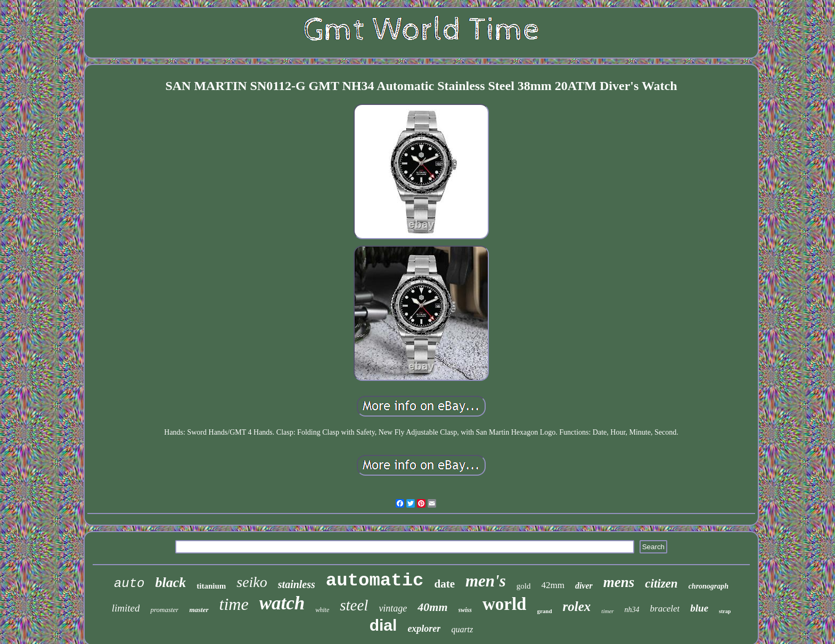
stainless (297, 584)
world (505, 604)
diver (584, 586)
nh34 (632, 610)
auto (129, 584)
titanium (211, 586)
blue (699, 608)
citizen (661, 584)
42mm (552, 585)
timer (607, 611)
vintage (393, 608)
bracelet (665, 609)
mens (619, 582)
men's (486, 581)
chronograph (709, 586)
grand (544, 611)
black (170, 582)
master (199, 610)
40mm (432, 607)
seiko (252, 582)
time (234, 604)
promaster (164, 610)
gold (524, 586)
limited (126, 608)
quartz (462, 629)
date (444, 584)
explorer (424, 629)
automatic (375, 581)
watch (282, 603)
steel (354, 605)
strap (725, 611)
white (322, 610)
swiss (465, 610)
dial (383, 625)
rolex (577, 606)
